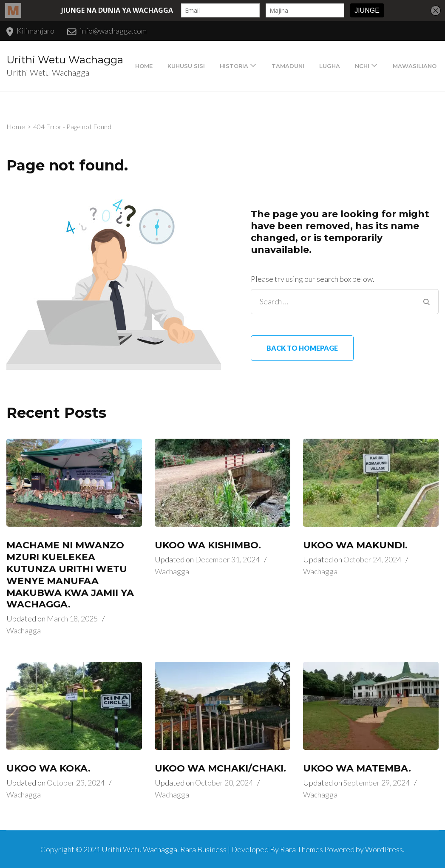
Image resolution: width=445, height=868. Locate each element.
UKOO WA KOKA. (48, 768)
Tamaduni (288, 66)
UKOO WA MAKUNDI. (355, 545)
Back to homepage (302, 348)
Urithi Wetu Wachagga (65, 60)
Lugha (330, 66)
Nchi (362, 66)
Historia (234, 66)
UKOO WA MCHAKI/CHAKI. (220, 768)
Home (144, 66)
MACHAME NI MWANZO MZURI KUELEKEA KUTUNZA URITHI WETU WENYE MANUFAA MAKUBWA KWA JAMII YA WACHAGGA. (70, 575)
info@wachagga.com (113, 31)
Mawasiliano (415, 66)
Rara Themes (302, 849)
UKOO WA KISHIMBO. (208, 545)
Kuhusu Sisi (186, 66)
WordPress (384, 849)
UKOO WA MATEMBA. (357, 768)
